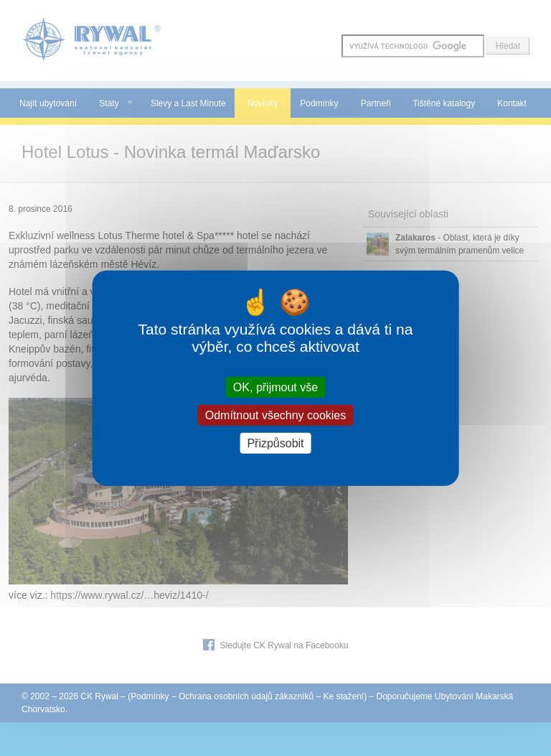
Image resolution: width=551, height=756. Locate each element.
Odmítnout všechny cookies (276, 415)
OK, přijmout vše (275, 387)
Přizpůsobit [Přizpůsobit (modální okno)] (275, 443)
